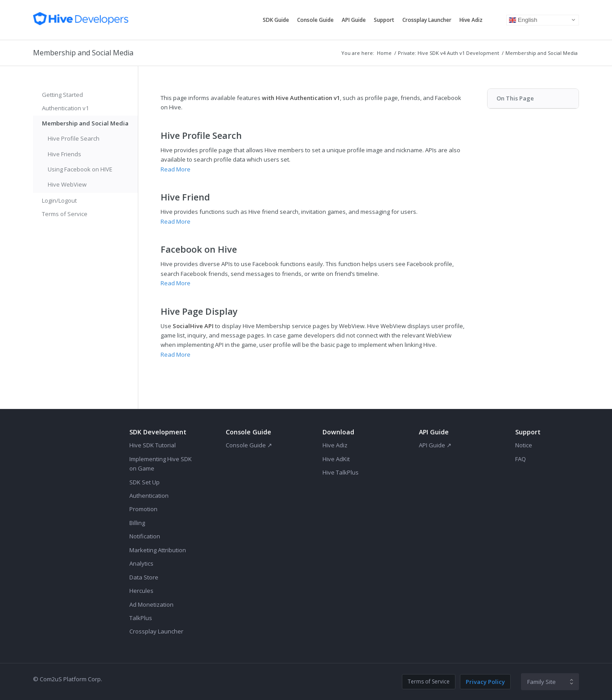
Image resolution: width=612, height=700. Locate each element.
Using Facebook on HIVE (80, 169)
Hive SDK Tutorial (153, 445)
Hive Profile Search (74, 138)
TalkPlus (141, 618)
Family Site (542, 682)
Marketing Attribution (158, 550)
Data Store (144, 577)
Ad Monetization (151, 604)
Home (384, 53)
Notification (145, 536)
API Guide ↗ (435, 445)
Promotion (143, 509)
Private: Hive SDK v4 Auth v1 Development (449, 53)
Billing (137, 523)
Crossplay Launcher (156, 631)
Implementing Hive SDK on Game (161, 464)
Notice (524, 445)
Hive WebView (67, 184)
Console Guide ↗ (249, 445)
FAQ (521, 459)
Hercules (141, 591)
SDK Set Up (145, 482)
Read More (176, 169)
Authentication (149, 496)
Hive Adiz (335, 445)
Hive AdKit (336, 459)
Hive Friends (64, 154)
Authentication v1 (65, 108)
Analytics (141, 563)
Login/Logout (59, 200)
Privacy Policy (485, 682)
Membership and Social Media (83, 53)
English (523, 20)
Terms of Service (65, 214)
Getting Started (62, 95)
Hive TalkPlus (341, 472)
